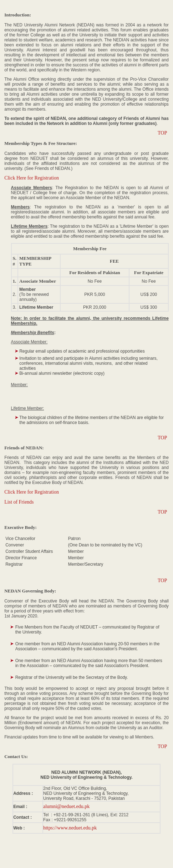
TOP (162, 133)
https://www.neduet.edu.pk (70, 828)
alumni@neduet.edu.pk (66, 806)
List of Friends (19, 502)
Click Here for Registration (32, 178)
